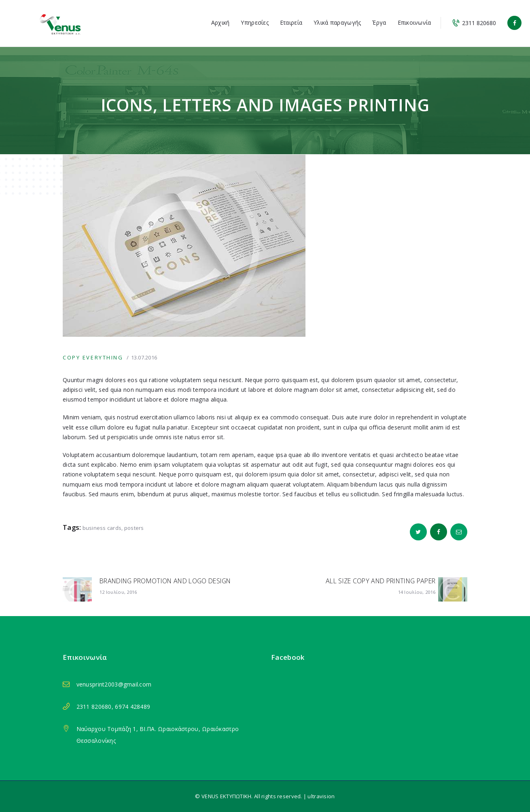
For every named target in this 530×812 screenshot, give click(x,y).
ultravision (321, 796)
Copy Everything (93, 357)
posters (134, 528)
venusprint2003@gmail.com (114, 684)
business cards (102, 528)
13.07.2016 (144, 357)
